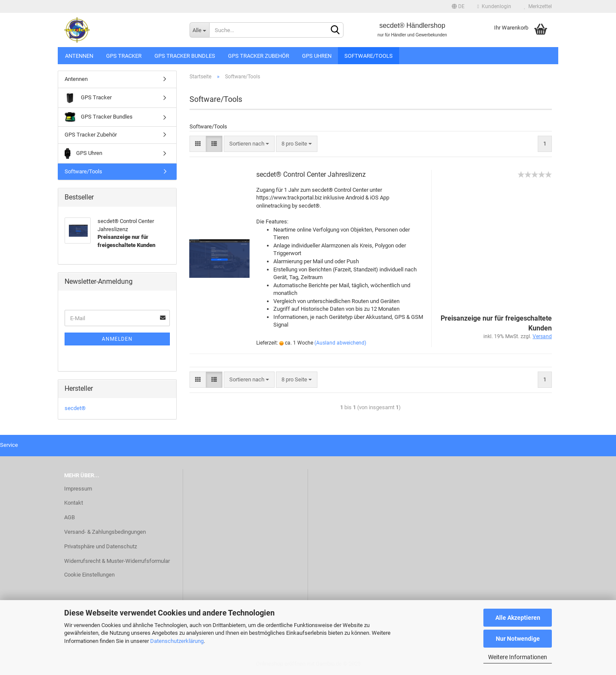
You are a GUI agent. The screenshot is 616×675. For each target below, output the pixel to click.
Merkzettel (538, 6)
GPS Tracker (124, 56)
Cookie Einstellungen (89, 575)
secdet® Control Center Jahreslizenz (311, 174)
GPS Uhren (317, 56)
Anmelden (117, 339)
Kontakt (74, 503)
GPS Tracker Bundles (185, 56)
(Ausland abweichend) (340, 343)
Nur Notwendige (518, 639)
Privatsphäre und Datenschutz (101, 546)
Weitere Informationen (518, 657)
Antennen (79, 56)
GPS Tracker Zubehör (259, 56)
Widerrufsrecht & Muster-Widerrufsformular (117, 561)
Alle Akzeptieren (518, 618)
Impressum (78, 489)
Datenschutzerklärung (177, 641)
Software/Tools (369, 56)
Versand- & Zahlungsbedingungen (105, 532)
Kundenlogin (494, 6)
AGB (70, 517)
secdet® (75, 408)
